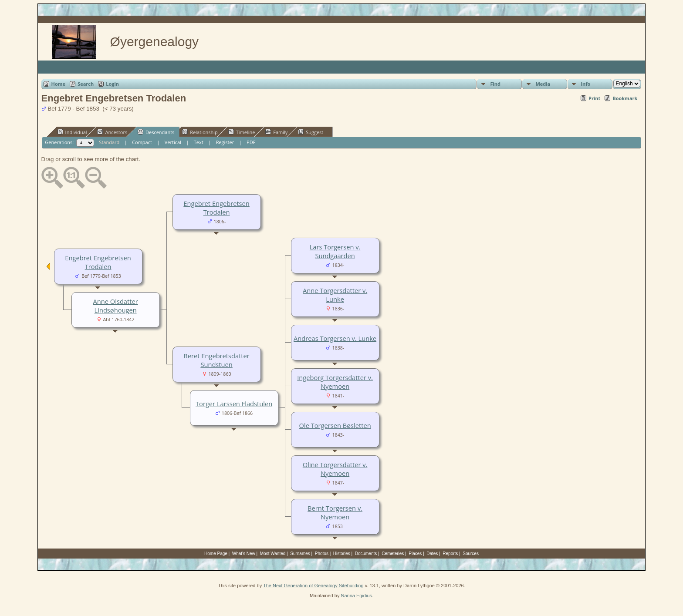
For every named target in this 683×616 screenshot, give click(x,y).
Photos (322, 554)
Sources (471, 554)
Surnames (300, 554)
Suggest (311, 132)
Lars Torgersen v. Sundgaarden (335, 251)
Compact (142, 142)
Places (415, 554)
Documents (366, 554)
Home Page (216, 554)
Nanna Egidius (356, 596)
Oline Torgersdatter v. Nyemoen (335, 469)
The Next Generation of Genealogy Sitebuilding (313, 586)
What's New (244, 554)
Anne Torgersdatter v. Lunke (335, 295)
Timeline (242, 132)
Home (59, 84)
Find (495, 84)
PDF (251, 142)
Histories (342, 554)
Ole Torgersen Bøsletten (335, 425)
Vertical (173, 142)
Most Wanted (273, 554)
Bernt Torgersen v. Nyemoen (335, 512)
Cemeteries (393, 554)
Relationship (200, 132)
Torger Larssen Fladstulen (234, 404)
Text (199, 142)
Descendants (156, 132)
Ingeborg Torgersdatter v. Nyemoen (335, 382)
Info (585, 84)
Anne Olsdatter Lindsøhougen (116, 306)
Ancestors (112, 132)
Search (86, 84)
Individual (72, 132)
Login (112, 84)
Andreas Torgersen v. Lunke (335, 338)
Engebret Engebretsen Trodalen (216, 208)
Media (543, 84)
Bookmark (625, 98)
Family (276, 132)
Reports (450, 554)
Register (225, 142)
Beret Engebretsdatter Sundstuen (216, 360)
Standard (109, 142)
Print (594, 98)
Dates (432, 554)
